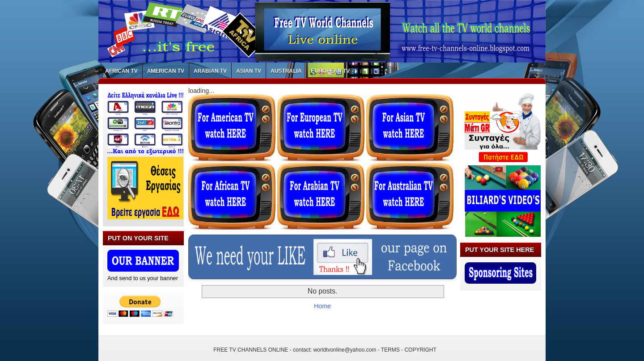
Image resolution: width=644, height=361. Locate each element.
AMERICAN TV (166, 71)
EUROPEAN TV (330, 71)
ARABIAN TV (210, 71)
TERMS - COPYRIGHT (409, 350)
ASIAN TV (249, 71)
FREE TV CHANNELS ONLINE (251, 350)
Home (322, 306)
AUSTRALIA (286, 71)
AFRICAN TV (121, 71)
